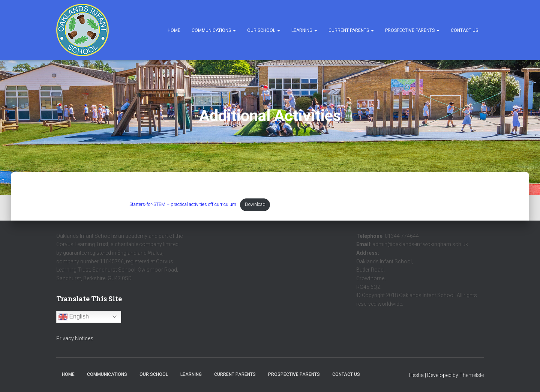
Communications (214, 30)
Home (174, 30)
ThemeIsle (472, 375)
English (74, 317)
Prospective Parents (412, 30)
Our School (264, 30)
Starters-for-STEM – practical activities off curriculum (193, 205)
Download (279, 205)
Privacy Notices (75, 338)
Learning (304, 30)
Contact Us (464, 30)
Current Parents (351, 30)
